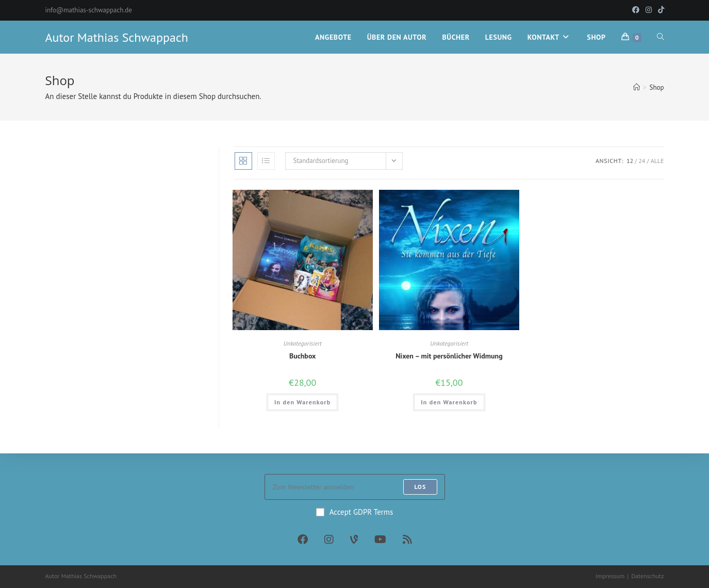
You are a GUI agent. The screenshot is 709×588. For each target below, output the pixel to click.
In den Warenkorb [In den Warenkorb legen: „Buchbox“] (302, 402)
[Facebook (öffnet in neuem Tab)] (636, 10)
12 (630, 161)
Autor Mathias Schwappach (117, 37)
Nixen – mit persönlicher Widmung (449, 356)
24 (642, 161)
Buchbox (303, 356)
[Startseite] (637, 87)
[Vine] (354, 540)
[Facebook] (303, 540)
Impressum (610, 576)
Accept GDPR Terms (355, 512)
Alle (657, 161)
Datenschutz (647, 576)
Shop (656, 87)
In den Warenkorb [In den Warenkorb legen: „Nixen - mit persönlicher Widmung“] (449, 402)
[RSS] (407, 540)
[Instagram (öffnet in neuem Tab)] (649, 10)
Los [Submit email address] (420, 487)
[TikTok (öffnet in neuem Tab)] (659, 10)
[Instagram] (329, 540)
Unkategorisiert (303, 343)
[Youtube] (380, 540)
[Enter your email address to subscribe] (355, 487)
